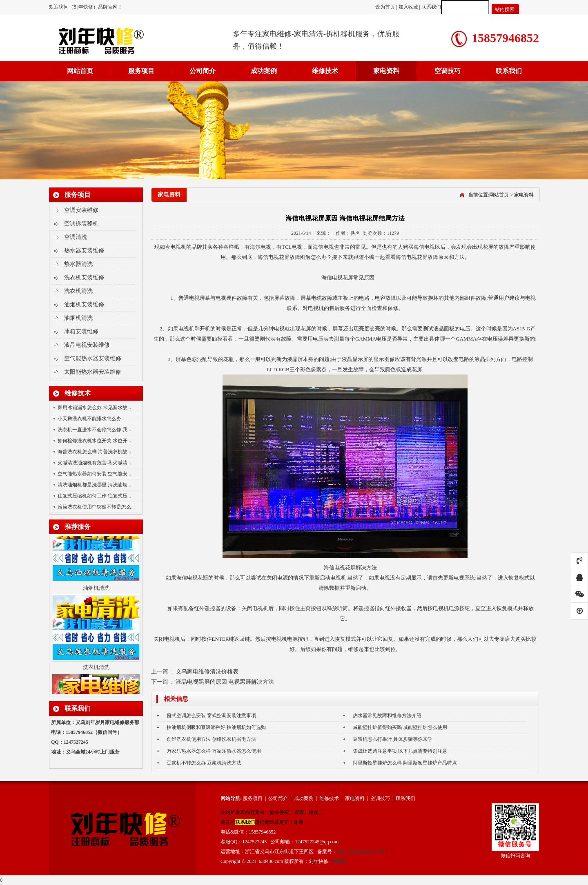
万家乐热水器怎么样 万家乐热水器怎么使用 (214, 751)
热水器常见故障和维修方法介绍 (387, 716)
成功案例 (264, 71)
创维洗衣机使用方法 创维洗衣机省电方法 (211, 739)
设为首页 (386, 7)
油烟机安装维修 (84, 304)
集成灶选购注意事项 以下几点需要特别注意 (400, 751)
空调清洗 (76, 237)
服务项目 (141, 71)
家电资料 (386, 71)
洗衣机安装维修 (84, 278)
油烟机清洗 (78, 318)
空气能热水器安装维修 (93, 358)
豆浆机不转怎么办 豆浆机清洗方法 (204, 763)
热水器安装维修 (84, 251)
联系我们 (431, 7)
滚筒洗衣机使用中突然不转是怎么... (96, 507)
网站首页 (80, 71)
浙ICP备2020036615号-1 (362, 852)
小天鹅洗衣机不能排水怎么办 (89, 419)
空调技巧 (448, 71)
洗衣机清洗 (78, 291)
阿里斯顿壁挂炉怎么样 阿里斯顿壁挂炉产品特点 (405, 763)
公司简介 (203, 71)
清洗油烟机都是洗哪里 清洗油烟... (94, 485)
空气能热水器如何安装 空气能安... (94, 474)
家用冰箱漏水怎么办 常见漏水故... (94, 408)
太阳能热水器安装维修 (93, 372)
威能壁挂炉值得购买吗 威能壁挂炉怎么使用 (400, 727)
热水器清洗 (78, 264)
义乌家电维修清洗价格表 (207, 672)
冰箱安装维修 (81, 331)
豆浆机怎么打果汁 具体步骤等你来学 (393, 739)
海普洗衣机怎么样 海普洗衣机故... (94, 452)
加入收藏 (408, 7)
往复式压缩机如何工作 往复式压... (94, 496)
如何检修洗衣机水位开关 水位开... (94, 441)
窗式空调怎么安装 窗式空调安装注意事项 (211, 716)
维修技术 (325, 71)
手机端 (338, 861)
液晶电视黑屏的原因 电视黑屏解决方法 (225, 682)
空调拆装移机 (81, 224)
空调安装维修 (81, 210)
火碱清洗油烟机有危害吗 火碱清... (94, 463)
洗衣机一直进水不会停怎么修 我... (94, 430)
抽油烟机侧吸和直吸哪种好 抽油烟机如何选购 (216, 727)
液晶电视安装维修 (87, 345)
